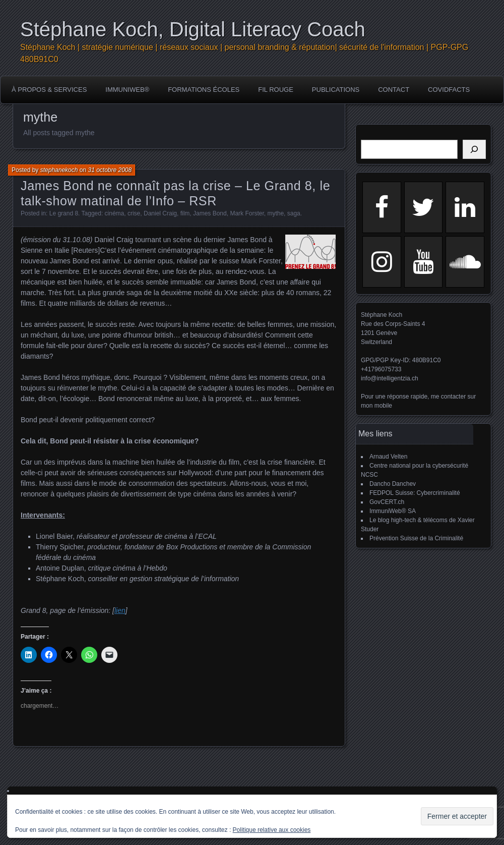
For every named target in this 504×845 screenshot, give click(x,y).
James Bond (210, 213)
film (185, 213)
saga (294, 213)
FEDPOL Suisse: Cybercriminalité (415, 493)
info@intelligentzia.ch (390, 378)
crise (134, 213)
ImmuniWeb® (127, 90)
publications (336, 90)
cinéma (115, 213)
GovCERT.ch (387, 502)
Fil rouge (276, 90)
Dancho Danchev (393, 484)
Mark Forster (247, 213)
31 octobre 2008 (110, 170)
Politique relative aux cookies (272, 830)
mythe (275, 213)
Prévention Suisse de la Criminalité (416, 538)
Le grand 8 (64, 213)
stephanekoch (59, 170)
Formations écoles (204, 90)
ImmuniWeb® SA (393, 511)
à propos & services (49, 90)
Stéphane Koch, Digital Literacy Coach (193, 29)
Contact (394, 90)
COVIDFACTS (449, 90)
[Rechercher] (474, 149)
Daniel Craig (160, 213)
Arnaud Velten (388, 457)
